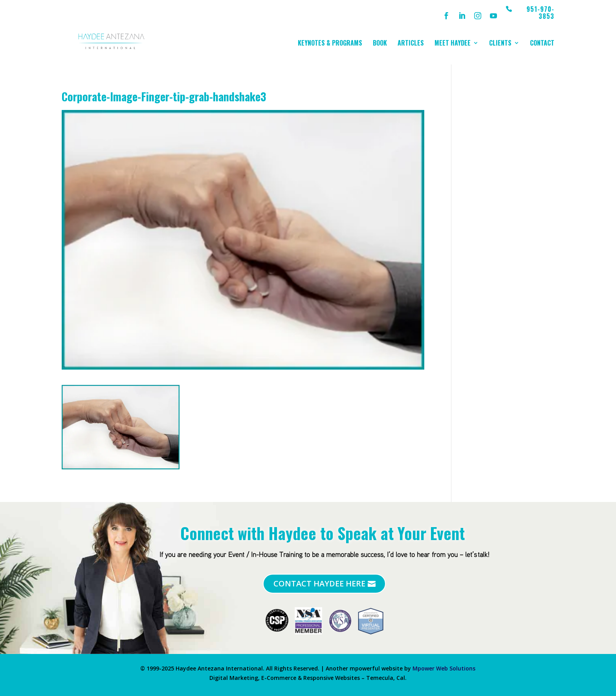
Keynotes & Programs (330, 44)
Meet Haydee (453, 44)
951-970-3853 (540, 13)
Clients (500, 44)
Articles (411, 44)
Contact (542, 44)
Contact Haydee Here (319, 583)
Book (380, 44)
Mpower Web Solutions (444, 668)
